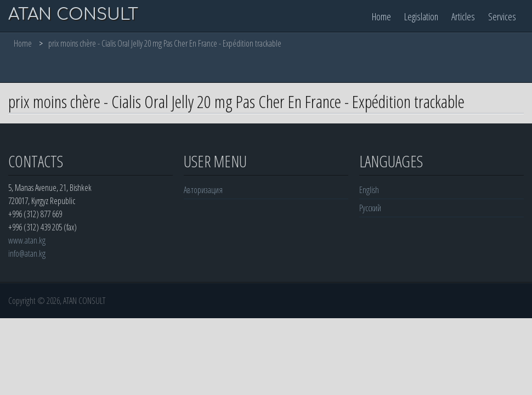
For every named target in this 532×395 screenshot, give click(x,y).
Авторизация (203, 190)
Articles (463, 16)
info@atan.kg (27, 253)
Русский (370, 208)
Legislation (421, 16)
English (369, 190)
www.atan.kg (27, 240)
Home (381, 16)
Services (502, 16)
